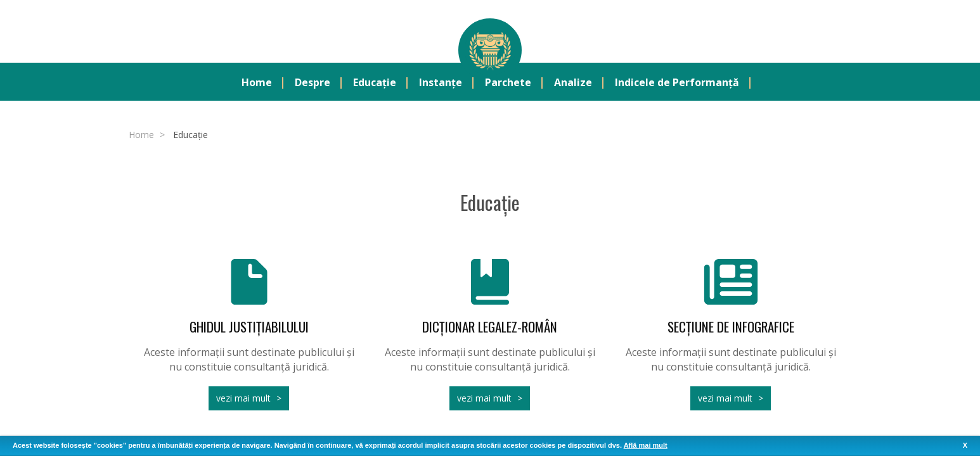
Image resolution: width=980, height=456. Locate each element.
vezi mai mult (243, 399)
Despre (313, 83)
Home (257, 83)
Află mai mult (646, 445)
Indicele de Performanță (677, 83)
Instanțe (441, 83)
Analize (573, 83)
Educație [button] (375, 83)
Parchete (508, 83)
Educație (190, 135)
